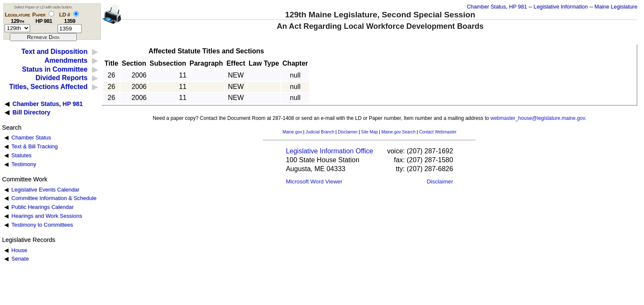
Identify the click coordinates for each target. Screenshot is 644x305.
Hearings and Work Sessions (47, 216)
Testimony (24, 164)
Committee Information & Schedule (54, 198)
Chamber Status (31, 137)
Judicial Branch (320, 132)
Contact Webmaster (438, 132)
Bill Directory (31, 112)
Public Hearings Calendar (43, 207)
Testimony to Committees (42, 225)
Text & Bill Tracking (35, 146)
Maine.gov (292, 132)
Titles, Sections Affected (48, 87)
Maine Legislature (616, 7)
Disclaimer (348, 132)
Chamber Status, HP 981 (497, 7)
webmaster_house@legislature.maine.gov (538, 118)
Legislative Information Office (330, 151)
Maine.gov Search (398, 132)
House (19, 250)
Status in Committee (55, 69)
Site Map (369, 132)
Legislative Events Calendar (46, 190)
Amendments (66, 60)
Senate (20, 259)
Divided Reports (62, 78)
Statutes (22, 155)
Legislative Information (561, 7)
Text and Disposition (54, 51)
